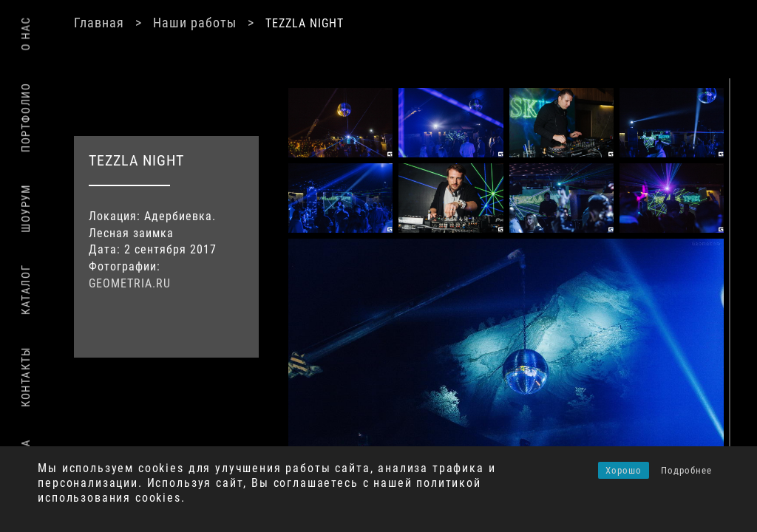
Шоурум (26, 208)
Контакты (26, 377)
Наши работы (195, 23)
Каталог (26, 290)
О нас (26, 34)
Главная (99, 23)
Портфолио (26, 117)
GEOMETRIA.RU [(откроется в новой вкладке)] (130, 283)
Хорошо (624, 470)
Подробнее (686, 470)
